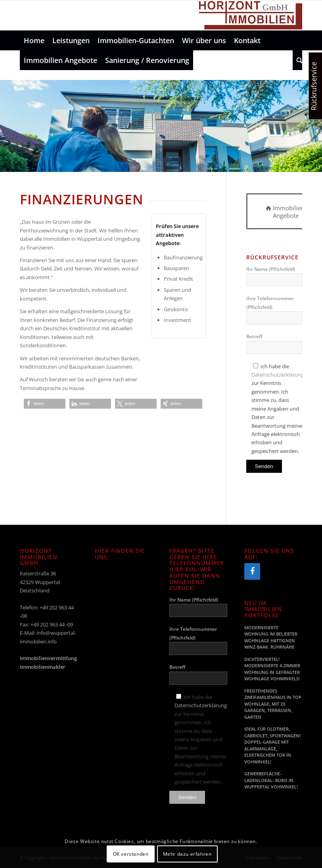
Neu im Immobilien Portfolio (263, 609)
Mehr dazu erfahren (187, 854)
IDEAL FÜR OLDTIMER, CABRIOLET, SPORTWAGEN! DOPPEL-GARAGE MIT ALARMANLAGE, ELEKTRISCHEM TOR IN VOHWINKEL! (272, 745)
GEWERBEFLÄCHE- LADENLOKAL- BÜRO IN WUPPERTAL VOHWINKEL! (271, 780)
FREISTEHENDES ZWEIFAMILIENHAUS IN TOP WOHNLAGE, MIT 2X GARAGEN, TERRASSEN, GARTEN (273, 704)
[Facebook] (252, 571)
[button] (45, 404)
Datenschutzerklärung (278, 375)
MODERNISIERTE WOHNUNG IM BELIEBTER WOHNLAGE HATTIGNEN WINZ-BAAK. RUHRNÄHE (271, 637)
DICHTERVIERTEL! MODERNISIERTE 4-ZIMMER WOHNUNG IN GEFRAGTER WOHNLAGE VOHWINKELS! (272, 669)
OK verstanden (131, 854)
